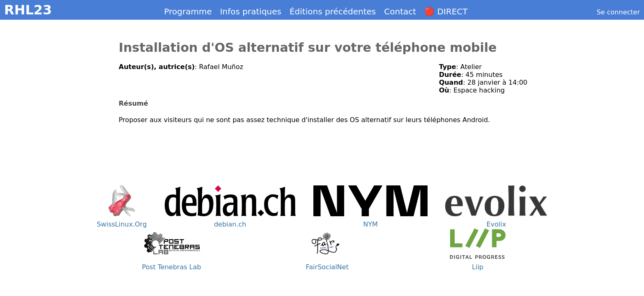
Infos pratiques (251, 12)
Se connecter (618, 12)
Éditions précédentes (333, 12)
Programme (188, 12)
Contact (400, 12)
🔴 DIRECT (446, 12)
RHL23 (28, 10)
